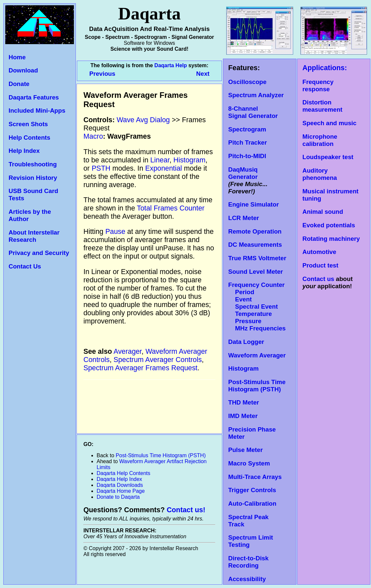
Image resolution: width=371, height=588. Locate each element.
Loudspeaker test (328, 157)
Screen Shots (28, 124)
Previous (103, 74)
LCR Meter (244, 218)
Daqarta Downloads (120, 485)
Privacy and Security (39, 253)
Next (203, 74)
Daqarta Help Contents (124, 473)
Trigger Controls (252, 490)
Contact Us (25, 266)
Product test (320, 265)
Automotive (319, 252)
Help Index (24, 151)
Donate (19, 84)
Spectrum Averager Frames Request (140, 368)
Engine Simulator (253, 204)
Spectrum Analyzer (256, 95)
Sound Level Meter (256, 272)
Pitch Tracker (247, 142)
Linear (160, 160)
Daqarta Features (34, 97)
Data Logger (246, 342)
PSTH (101, 168)
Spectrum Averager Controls (158, 360)
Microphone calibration (320, 140)
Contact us (318, 279)
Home (17, 57)
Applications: (325, 68)
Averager (127, 351)
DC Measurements (255, 245)
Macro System (249, 463)
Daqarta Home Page (121, 491)
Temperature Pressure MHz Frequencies (257, 321)
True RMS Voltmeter (257, 258)
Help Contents (29, 138)
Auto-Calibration (252, 504)
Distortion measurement (322, 106)
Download (23, 70)
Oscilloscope (247, 82)
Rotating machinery (331, 239)
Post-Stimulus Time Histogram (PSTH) (257, 386)
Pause (115, 232)
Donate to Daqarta (118, 497)
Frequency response (318, 85)
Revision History (33, 178)
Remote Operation (255, 231)
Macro (93, 136)
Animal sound (323, 212)
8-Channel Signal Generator (253, 112)
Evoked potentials (329, 225)
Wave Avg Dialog (143, 120)
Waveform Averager (257, 355)
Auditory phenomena (320, 174)
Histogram (243, 368)
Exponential (163, 168)
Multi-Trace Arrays (255, 477)
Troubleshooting (33, 164)
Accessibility (247, 579)
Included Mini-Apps (37, 111)
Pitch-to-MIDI (247, 156)
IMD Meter (243, 416)
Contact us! (186, 510)
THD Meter (244, 402)
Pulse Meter (246, 450)
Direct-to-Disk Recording (248, 562)
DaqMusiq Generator (243, 173)
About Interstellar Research (34, 236)
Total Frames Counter (171, 208)
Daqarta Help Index (119, 479)
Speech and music (329, 123)
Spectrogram (247, 129)
